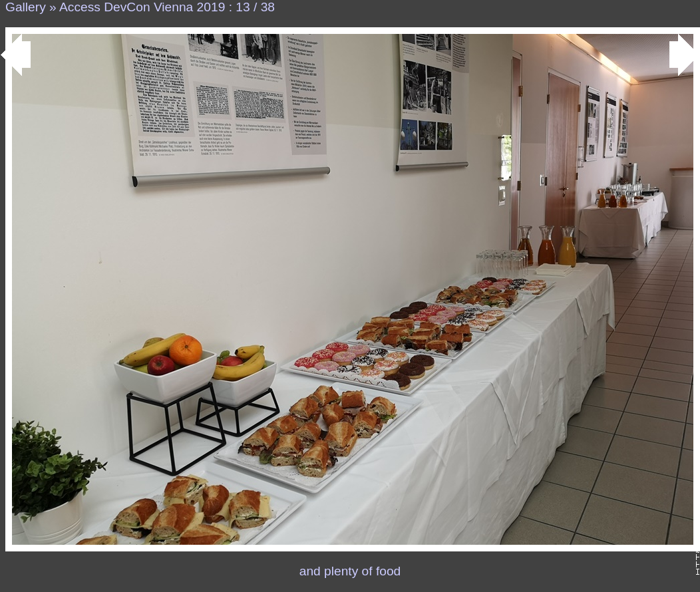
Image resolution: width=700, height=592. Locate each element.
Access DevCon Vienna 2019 (142, 7)
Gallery (26, 7)
